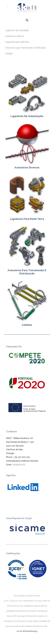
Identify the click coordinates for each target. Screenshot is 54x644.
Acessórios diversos (15, 36)
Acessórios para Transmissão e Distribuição (26, 48)
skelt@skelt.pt (19, 465)
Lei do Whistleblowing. (27, 631)
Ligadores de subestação (17, 30)
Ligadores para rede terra (17, 42)
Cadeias (9, 54)
